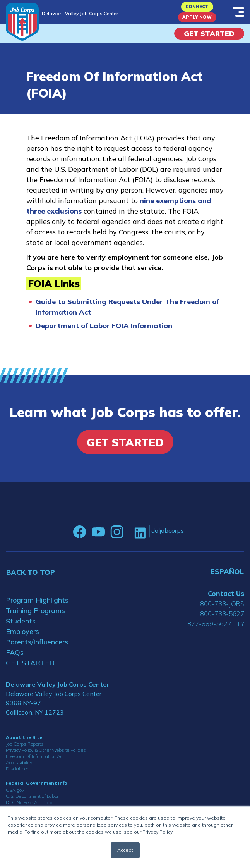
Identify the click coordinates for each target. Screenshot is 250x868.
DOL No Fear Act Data (29, 802)
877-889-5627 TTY (216, 624)
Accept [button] (125, 850)
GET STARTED (30, 663)
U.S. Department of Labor (32, 796)
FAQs (15, 652)
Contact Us (226, 593)
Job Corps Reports (25, 744)
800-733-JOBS (222, 604)
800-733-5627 (222, 614)
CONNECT (197, 7)
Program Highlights (37, 600)
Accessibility (19, 762)
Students (21, 621)
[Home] (22, 22)
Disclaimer (17, 769)
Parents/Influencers (37, 642)
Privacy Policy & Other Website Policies (46, 750)
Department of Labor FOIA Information (104, 326)
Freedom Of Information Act (35, 756)
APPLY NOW (197, 17)
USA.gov (15, 790)
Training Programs (35, 611)
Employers (22, 631)
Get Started (209, 34)
